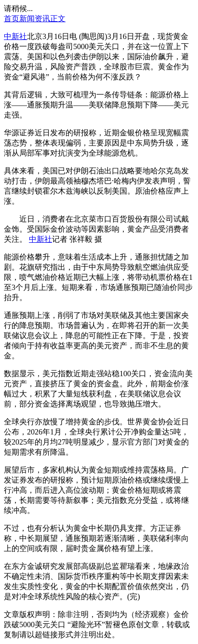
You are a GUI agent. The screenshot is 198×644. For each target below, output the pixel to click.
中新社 (15, 36)
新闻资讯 (35, 19)
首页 (12, 19)
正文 (58, 19)
